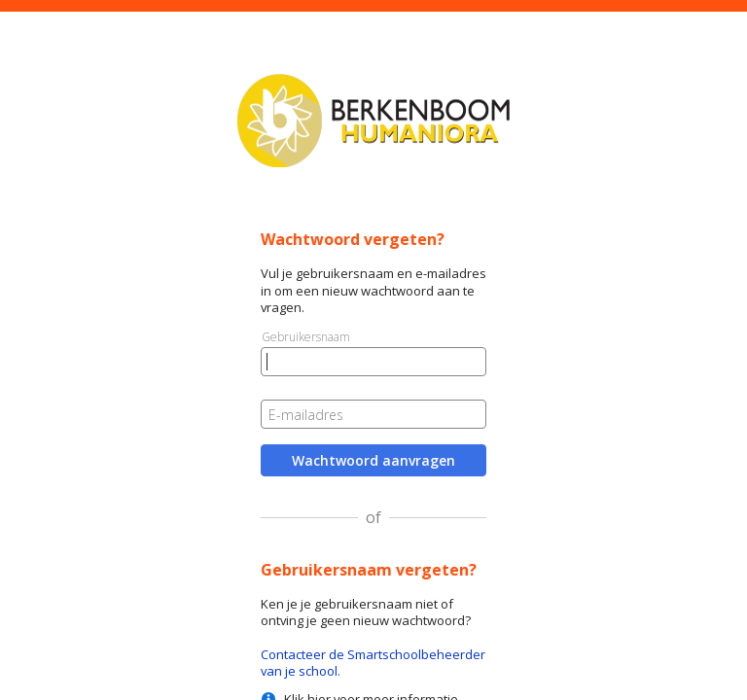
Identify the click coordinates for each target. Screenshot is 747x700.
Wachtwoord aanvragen (373, 460)
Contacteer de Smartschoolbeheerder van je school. (373, 663)
